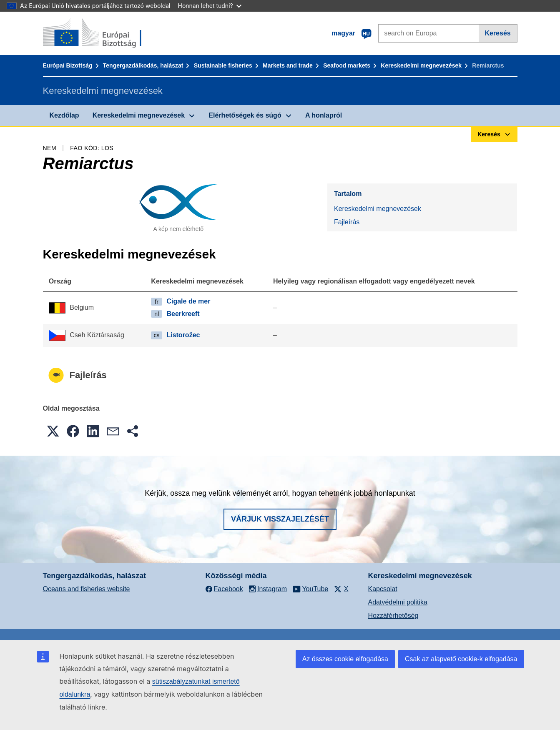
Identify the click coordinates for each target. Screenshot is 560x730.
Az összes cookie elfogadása (345, 659)
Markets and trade (288, 65)
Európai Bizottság (68, 65)
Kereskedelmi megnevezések (421, 65)
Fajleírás (347, 222)
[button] (53, 431)
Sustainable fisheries (223, 65)
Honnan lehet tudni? (210, 6)
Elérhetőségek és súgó (245, 115)
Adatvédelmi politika (398, 602)
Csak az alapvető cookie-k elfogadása (461, 659)
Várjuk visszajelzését (280, 519)
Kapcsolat (383, 589)
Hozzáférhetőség (393, 616)
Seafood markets (347, 65)
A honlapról (324, 115)
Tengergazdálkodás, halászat (143, 65)
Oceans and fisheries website (87, 589)
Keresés (497, 33)
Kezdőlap (64, 115)
